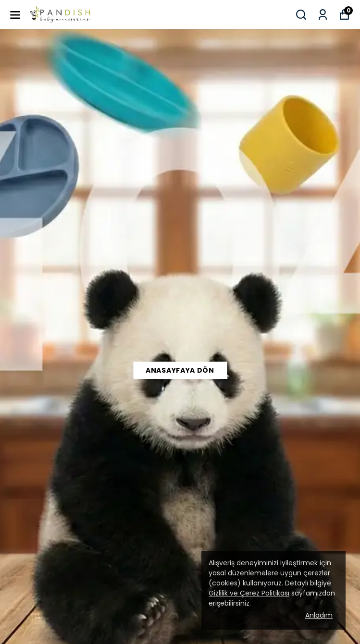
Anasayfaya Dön (180, 370)
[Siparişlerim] (323, 15)
